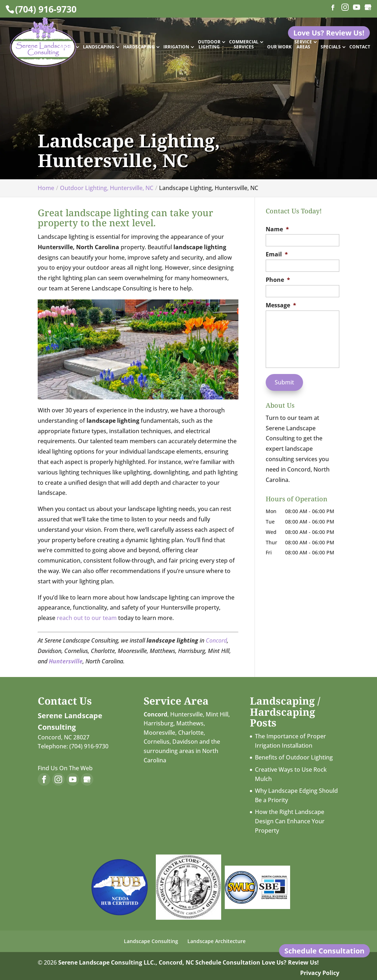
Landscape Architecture (217, 941)
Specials (331, 47)
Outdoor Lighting (209, 45)
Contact (360, 47)
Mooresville (159, 733)
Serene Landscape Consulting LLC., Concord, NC (126, 962)
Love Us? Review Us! (290, 962)
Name (277, 229)
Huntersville (187, 714)
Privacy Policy (320, 973)
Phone (278, 280)
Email (277, 254)
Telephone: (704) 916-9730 (73, 746)
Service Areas (303, 45)
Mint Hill (217, 714)
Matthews (190, 723)
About (67, 47)
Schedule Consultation (228, 962)
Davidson (185, 742)
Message (281, 305)
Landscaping (99, 47)
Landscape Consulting (151, 941)
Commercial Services (244, 45)
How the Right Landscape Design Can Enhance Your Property (290, 821)
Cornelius (157, 742)
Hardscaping (139, 47)
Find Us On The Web (65, 768)
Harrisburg (159, 723)
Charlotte (191, 733)
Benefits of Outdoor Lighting (294, 757)
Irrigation (176, 47)
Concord (216, 640)
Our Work (279, 47)
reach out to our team (87, 618)
